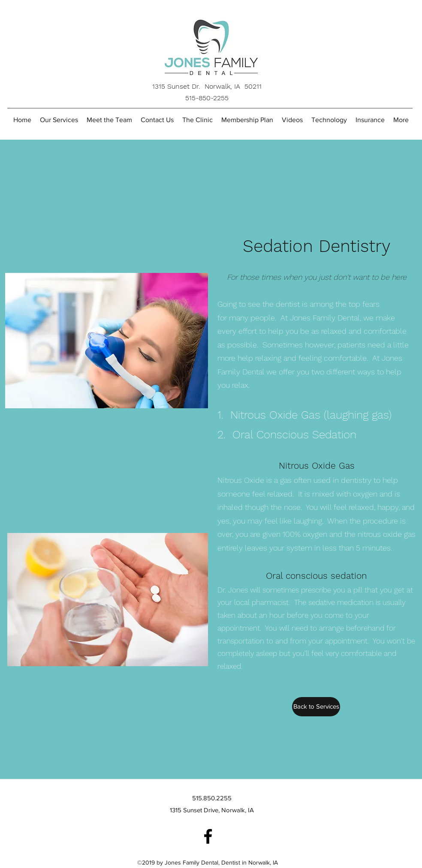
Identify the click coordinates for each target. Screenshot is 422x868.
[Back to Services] (316, 707)
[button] (109, 120)
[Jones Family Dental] (208, 836)
